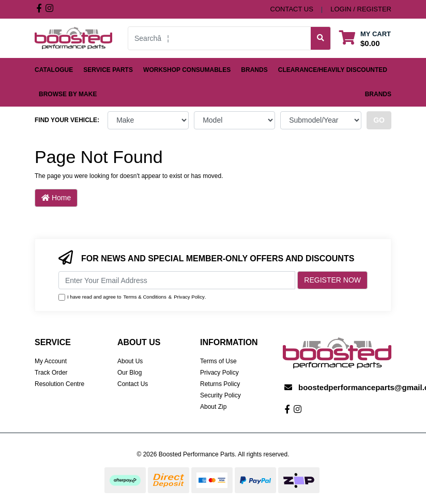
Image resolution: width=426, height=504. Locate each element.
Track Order (51, 373)
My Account (51, 361)
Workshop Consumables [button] (187, 70)
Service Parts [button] (108, 70)
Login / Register (361, 9)
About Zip (213, 407)
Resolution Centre (59, 384)
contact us (292, 9)
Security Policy (220, 395)
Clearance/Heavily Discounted (333, 70)
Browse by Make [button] (68, 94)
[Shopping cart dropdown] (365, 38)
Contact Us (133, 384)
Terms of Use (218, 361)
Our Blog (130, 373)
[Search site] (321, 38)
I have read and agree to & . (132, 297)
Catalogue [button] (54, 70)
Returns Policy (220, 384)
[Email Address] (177, 280)
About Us (130, 361)
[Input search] (219, 38)
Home (56, 198)
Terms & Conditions (145, 297)
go (379, 120)
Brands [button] (254, 70)
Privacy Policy (189, 297)
